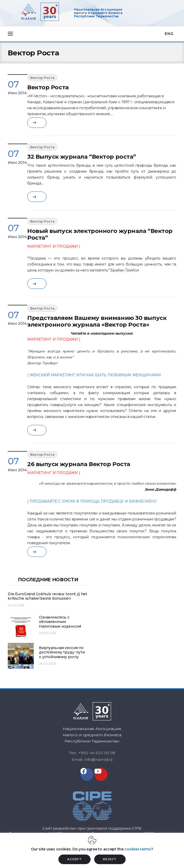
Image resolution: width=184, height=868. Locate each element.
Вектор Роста (42, 78)
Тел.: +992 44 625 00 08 (92, 753)
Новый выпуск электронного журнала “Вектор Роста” (100, 234)
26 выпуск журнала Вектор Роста (79, 464)
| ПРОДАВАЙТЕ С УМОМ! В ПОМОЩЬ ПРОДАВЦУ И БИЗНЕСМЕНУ (92, 501)
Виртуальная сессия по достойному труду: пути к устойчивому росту (62, 652)
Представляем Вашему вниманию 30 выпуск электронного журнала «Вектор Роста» (97, 321)
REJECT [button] (110, 859)
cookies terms (138, 849)
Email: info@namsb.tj (92, 759)
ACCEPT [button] (74, 859)
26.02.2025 (47, 663)
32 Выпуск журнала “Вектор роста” (82, 157)
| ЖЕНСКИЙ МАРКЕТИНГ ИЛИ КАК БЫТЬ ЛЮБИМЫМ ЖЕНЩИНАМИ (94, 375)
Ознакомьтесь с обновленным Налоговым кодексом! (60, 622)
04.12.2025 (16, 605)
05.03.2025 (47, 633)
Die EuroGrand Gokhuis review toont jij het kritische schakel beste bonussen (47, 596)
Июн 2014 (17, 93)
